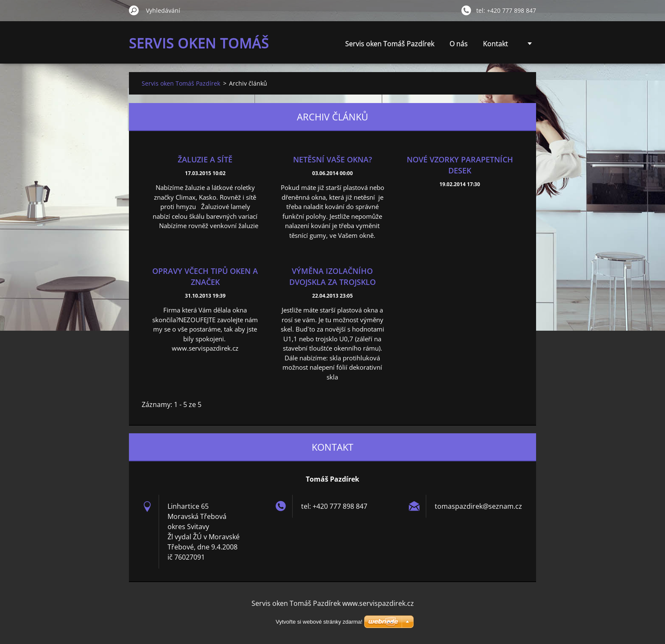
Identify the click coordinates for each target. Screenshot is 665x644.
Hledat (134, 10)
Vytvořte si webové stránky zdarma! (319, 622)
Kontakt (496, 44)
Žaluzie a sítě (205, 159)
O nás (459, 44)
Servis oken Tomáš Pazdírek (390, 44)
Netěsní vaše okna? (332, 159)
